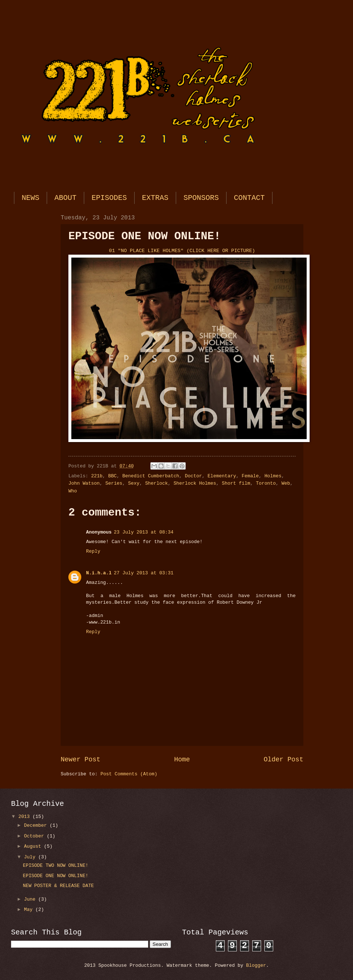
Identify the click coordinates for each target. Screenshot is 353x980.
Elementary (222, 476)
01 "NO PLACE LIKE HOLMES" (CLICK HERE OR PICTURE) (182, 251)
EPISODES (109, 198)
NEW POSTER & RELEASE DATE (58, 886)
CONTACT (249, 198)
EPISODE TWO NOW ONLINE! (56, 866)
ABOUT (65, 198)
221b (97, 476)
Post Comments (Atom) (129, 774)
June (31, 899)
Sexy (134, 483)
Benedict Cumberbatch (151, 476)
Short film (236, 483)
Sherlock (157, 483)
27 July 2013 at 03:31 (144, 573)
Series (114, 483)
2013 (26, 817)
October (35, 836)
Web (286, 483)
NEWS (31, 198)
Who (73, 491)
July (31, 857)
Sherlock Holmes (195, 483)
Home (182, 760)
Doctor (193, 476)
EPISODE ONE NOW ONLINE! (56, 876)
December (37, 825)
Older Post (284, 760)
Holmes (273, 476)
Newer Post (81, 760)
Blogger (256, 965)
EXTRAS (155, 198)
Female (250, 476)
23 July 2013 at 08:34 (144, 532)
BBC (112, 476)
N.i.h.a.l (99, 573)
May (30, 910)
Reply (93, 551)
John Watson (84, 483)
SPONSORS (201, 198)
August (34, 846)
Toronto (266, 483)
